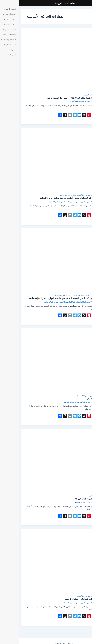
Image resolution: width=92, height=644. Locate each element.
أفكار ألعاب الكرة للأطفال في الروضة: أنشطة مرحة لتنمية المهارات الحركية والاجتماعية (49, 298)
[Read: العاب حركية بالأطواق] (46, 361)
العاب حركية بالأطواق (78, 399)
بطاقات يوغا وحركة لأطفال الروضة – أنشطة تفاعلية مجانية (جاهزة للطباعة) (54, 198)
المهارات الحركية (82, 195)
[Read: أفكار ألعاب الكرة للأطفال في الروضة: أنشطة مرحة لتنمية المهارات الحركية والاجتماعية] (46, 261)
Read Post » (82, 120)
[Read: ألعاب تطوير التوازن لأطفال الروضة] (46, 461)
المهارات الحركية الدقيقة (49, 195)
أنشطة (85, 95)
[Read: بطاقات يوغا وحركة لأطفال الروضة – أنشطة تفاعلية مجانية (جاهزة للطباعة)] (46, 161)
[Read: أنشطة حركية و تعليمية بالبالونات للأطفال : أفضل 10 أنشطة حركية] (46, 60)
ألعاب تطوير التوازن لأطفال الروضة (71, 499)
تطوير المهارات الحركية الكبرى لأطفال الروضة (67, 599)
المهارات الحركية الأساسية (73, 95)
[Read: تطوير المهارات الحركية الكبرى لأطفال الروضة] (46, 562)
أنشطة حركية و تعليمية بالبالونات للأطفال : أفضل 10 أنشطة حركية (58, 98)
